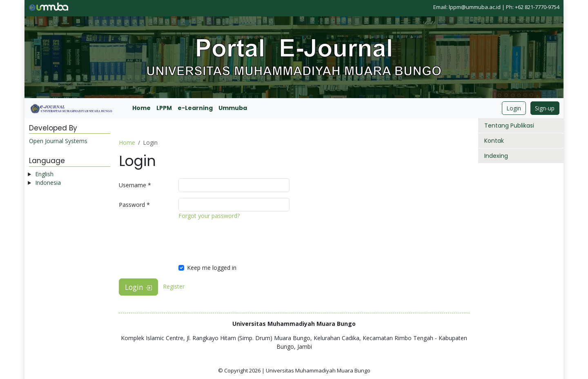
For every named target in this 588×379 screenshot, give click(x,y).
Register (174, 286)
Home (141, 108)
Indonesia (48, 183)
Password (134, 205)
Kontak (494, 141)
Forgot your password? (209, 216)
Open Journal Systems (58, 141)
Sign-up (545, 108)
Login (514, 108)
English (44, 174)
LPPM (164, 108)
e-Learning (195, 108)
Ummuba (233, 108)
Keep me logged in (212, 268)
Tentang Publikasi (509, 126)
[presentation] (241, 242)
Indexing (496, 156)
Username (135, 185)
